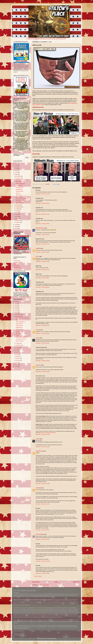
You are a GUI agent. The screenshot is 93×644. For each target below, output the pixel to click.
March (18, 218)
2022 (16, 171)
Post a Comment (38, 576)
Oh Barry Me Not (20, 191)
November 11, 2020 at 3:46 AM (42, 252)
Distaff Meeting (19, 189)
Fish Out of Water (40, 534)
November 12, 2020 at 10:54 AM (43, 561)
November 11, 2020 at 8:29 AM (42, 287)
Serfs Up (18, 193)
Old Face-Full (19, 195)
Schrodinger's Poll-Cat (21, 201)
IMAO (15, 264)
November (19, 178)
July (17, 211)
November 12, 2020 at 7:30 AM (42, 539)
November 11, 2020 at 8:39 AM (42, 325)
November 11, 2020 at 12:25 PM (43, 484)
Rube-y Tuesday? (20, 203)
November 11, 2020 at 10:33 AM (43, 361)
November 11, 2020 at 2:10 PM (42, 504)
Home (56, 582)
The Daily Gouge (17, 268)
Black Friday (19, 182)
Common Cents (17, 261)
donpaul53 (38, 248)
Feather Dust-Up (20, 187)
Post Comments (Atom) (43, 585)
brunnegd (38, 330)
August (18, 209)
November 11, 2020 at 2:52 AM (42, 234)
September (19, 207)
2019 (16, 225)
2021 (16, 173)
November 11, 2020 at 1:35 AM (42, 224)
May (17, 215)
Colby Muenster (39, 451)
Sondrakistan (16, 266)
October (18, 205)
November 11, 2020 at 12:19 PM (43, 447)
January (18, 222)
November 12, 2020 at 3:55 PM (42, 573)
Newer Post (36, 582)
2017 (16, 228)
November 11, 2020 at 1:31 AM (42, 214)
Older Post (76, 582)
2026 (16, 163)
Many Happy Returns (21, 184)
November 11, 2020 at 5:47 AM (42, 270)
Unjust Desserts (19, 185)
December (19, 176)
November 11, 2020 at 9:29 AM (42, 334)
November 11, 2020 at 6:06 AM (42, 278)
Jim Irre (37, 256)
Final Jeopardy (19, 197)
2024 (16, 167)
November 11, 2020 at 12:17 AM (43, 194)
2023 (16, 169)
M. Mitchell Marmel (40, 228)
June (17, 213)
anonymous (38, 365)
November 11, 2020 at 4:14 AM (42, 262)
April (17, 217)
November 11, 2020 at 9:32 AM (42, 343)
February (18, 220)
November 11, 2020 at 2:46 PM (42, 530)
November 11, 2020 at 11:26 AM (43, 372)
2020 (16, 175)
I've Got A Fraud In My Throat (22, 180)
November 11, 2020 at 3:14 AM (42, 244)
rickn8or (38, 338)
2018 (16, 227)
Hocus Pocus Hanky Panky (22, 199)
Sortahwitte (38, 488)
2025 (16, 165)
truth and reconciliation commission (48, 433)
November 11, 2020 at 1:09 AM (42, 203)
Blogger (54, 639)
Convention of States (18, 262)
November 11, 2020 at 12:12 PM (43, 434)
